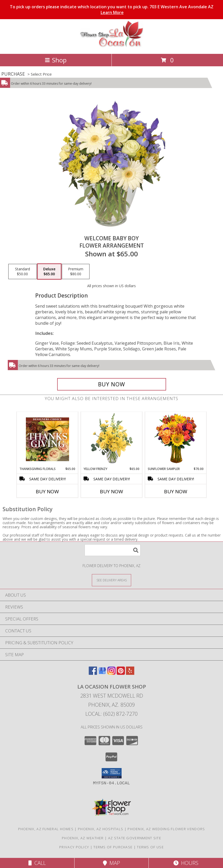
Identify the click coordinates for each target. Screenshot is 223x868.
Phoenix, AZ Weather (83, 838)
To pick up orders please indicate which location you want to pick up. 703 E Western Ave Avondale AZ (112, 10)
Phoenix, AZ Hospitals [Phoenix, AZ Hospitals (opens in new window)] (101, 829)
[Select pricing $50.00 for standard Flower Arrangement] (23, 272)
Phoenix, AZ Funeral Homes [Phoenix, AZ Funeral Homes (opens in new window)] (46, 829)
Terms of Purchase (113, 847)
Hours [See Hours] (186, 863)
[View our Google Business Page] (102, 673)
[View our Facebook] (93, 673)
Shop (56, 60)
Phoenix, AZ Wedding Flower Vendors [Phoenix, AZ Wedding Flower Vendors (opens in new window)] (166, 829)
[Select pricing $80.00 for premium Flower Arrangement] (76, 272)
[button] (112, 773)
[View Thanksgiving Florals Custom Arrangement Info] (47, 439)
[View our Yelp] (130, 673)
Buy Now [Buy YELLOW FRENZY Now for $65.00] (111, 491)
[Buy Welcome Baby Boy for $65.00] (112, 384)
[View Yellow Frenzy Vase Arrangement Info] (112, 439)
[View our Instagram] (111, 673)
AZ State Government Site (135, 838)
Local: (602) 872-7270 (111, 714)
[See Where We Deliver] (111, 580)
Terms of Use (150, 847)
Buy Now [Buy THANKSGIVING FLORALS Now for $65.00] (47, 491)
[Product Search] (113, 550)
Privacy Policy (74, 847)
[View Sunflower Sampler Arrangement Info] (176, 439)
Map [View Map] (111, 863)
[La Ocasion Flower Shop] (111, 46)
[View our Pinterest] (121, 673)
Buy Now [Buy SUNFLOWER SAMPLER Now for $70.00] (176, 491)
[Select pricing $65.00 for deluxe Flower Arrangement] (49, 272)
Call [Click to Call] (37, 863)
